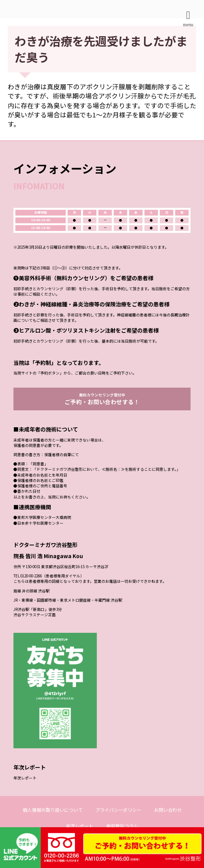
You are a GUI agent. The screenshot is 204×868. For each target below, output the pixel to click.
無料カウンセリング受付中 (102, 412)
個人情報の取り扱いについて (53, 823)
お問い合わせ (168, 823)
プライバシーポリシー (118, 823)
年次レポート (25, 791)
